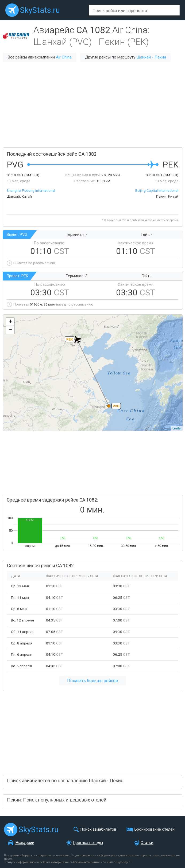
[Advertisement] (92, 105)
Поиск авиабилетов (98, 829)
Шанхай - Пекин (151, 57)
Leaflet (177, 428)
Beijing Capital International (157, 190)
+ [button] (10, 322)
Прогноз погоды (88, 843)
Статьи (147, 843)
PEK (70, 339)
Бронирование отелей (155, 829)
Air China (64, 57)
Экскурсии (25, 843)
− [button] (10, 330)
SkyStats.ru (40, 10)
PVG (116, 406)
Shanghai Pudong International (31, 190)
